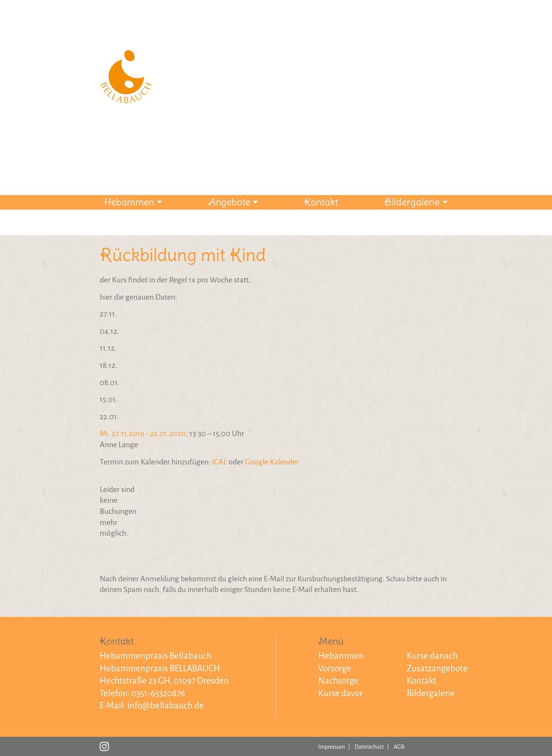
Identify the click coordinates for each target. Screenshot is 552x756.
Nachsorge (338, 681)
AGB (399, 747)
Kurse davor (340, 693)
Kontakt (321, 202)
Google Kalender (272, 462)
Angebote (229, 202)
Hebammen (129, 202)
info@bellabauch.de (166, 706)
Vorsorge (335, 668)
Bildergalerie (412, 202)
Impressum (332, 747)
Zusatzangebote (437, 668)
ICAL (219, 462)
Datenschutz (369, 747)
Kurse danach (432, 656)
